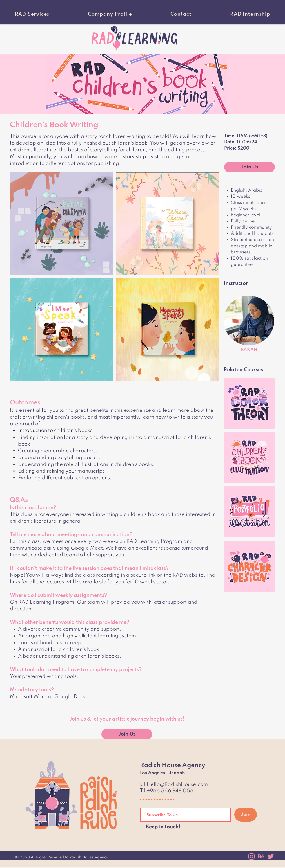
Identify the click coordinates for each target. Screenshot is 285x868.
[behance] (261, 856)
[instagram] (251, 856)
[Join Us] (250, 167)
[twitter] (271, 856)
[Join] (246, 815)
